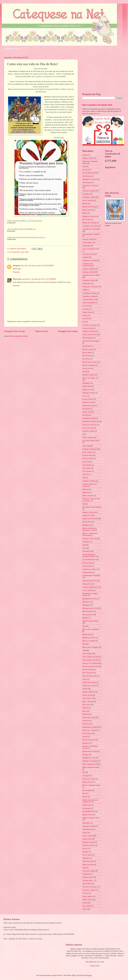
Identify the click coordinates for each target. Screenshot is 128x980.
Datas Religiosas (88, 338)
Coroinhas (86, 309)
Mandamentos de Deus (90, 599)
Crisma (85, 315)
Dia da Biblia (87, 346)
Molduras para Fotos (89, 638)
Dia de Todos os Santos (90, 362)
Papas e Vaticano (88, 702)
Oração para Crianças (89, 686)
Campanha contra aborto (90, 226)
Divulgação (86, 383)
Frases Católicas (88, 452)
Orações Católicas (88, 692)
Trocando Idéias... (88, 881)
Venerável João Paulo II (90, 887)
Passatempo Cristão (89, 717)
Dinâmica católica (88, 375)
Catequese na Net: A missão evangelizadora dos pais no (26, 237)
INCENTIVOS (87, 522)
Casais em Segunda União (91, 249)
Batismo (85, 204)
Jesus (22, 252)
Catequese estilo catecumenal (88, 265)
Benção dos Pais (88, 210)
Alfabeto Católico (88, 158)
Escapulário (86, 409)
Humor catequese (88, 496)
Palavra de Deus (88, 695)
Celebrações (86, 284)
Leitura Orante (87, 566)
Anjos (84, 167)
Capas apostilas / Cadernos (91, 234)
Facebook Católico (88, 431)
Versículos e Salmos (89, 890)
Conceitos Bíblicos (89, 299)
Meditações (86, 602)
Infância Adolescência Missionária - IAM (90, 529)
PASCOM (86, 714)
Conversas (86, 306)
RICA (84, 794)
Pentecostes (86, 724)
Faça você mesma (88, 428)
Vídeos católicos (88, 900)
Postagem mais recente (15, 331)
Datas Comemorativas (90, 335)
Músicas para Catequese (90, 647)
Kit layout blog (87, 563)
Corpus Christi (87, 312)
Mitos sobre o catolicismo (91, 629)
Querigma (86, 755)
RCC (84, 772)
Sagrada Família (88, 815)
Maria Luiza (17, 279)
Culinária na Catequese (90, 325)
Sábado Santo (87, 805)
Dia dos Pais (86, 369)
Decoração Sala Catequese (91, 341)
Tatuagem (86, 852)
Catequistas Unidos (89, 280)
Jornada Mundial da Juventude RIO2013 (89, 556)
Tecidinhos (86, 858)
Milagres (85, 618)
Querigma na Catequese (90, 761)
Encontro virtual (88, 402)
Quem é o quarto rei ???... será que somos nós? (25, 220)
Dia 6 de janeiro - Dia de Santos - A (22, 229)
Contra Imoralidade (89, 303)
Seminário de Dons (89, 842)
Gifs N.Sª (85, 475)
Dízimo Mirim (87, 386)
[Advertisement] (103, 73)
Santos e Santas (87, 836)
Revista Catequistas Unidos (91, 785)
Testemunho (86, 874)
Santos (85, 833)
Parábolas (86, 708)
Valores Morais (87, 884)
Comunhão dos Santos (90, 293)
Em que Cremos (88, 399)
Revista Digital (87, 790)
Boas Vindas (86, 220)
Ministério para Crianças (90, 621)
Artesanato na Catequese (90, 186)
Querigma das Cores (89, 758)
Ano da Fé (86, 170)
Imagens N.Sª (87, 515)
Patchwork (86, 721)
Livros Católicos (88, 590)
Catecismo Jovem (88, 254)
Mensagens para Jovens (90, 608)
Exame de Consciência (90, 425)
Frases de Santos (88, 459)
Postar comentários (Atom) (19, 336)
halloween (86, 489)
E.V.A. (85, 396)
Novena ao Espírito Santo (91, 666)
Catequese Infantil (88, 272)
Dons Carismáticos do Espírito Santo (97, 105)
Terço (84, 868)
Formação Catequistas (90, 449)
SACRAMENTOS (88, 812)
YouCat (85, 909)
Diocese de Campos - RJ (90, 378)
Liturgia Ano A (87, 584)
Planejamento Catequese (90, 727)
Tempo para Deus (88, 865)
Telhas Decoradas (88, 861)
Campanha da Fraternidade (91, 229)
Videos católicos (88, 896)
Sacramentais (87, 808)
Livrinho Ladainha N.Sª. (90, 587)
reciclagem (86, 776)
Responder (16, 272)
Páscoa (85, 711)
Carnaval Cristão (88, 239)
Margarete (17, 266)
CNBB (85, 290)
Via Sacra (85, 893)
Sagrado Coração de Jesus (91, 818)
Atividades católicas (89, 197)
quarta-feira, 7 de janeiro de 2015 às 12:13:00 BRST (39, 279)
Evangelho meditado (89, 418)
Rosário (85, 797)
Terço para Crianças (89, 871)
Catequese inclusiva (89, 269)
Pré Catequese (87, 733)
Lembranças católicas (89, 569)
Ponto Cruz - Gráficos (89, 730)
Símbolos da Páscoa (89, 845)
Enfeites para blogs (89, 406)
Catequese (86, 257)
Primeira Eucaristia (89, 740)
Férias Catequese (88, 438)
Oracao (85, 679)
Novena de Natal (88, 670)
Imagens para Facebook (90, 519)
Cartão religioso (88, 243)
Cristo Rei (86, 319)
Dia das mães (87, 353)
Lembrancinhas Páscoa (90, 581)
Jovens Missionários (89, 560)
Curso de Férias (87, 328)
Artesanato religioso (89, 191)
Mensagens (86, 605)
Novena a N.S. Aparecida (91, 663)
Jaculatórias (86, 542)
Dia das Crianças (88, 349)
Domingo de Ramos (89, 393)
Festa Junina (86, 446)
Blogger (89, 975)
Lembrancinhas (87, 572)
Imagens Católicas (88, 512)
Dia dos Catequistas (89, 365)
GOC (84, 478)
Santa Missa (86, 823)
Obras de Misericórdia (90, 676)
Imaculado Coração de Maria (92, 507)
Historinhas (86, 492)
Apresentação (87, 182)
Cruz (84, 322)
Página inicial (41, 331)
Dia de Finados (87, 356)
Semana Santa (87, 839)
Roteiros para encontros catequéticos (90, 801)
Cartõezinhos (87, 246)
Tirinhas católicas (88, 877)
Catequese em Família (90, 261)
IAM (84, 504)
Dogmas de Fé (87, 390)
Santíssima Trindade (89, 826)
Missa (84, 626)
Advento (85, 155)
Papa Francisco (87, 698)
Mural (84, 644)
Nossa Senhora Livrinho (90, 660)
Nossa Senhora (87, 654)
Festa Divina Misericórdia (91, 441)
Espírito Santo (87, 412)
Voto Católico (87, 906)
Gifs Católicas (87, 471)
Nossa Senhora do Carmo (91, 657)
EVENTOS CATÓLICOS (91, 422)
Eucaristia (86, 415)
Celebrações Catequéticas (91, 287)
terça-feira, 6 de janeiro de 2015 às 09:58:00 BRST (38, 266)
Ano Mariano (87, 176)
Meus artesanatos (88, 615)
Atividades (86, 194)
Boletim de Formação (89, 223)
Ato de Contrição (88, 200)
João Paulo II (87, 551)
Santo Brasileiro (88, 829)
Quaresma (86, 743)
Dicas (84, 372)
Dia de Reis (16, 252)
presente (85, 737)
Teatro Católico (87, 855)
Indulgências (87, 525)
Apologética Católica (89, 179)
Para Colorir (86, 705)
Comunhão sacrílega (89, 296)
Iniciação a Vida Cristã (90, 539)
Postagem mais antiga (68, 331)
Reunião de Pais (88, 782)
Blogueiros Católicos (89, 216)
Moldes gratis (87, 634)
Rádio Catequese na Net (90, 764)
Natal (27, 252)
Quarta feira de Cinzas (90, 751)
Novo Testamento (88, 673)
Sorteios (85, 849)
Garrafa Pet (86, 462)
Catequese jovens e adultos (91, 275)
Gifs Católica (87, 468)
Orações (85, 689)
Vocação (85, 903)
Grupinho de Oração (89, 481)
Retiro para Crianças (89, 779)
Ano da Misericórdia (89, 173)
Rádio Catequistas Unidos (91, 767)
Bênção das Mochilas (89, 207)
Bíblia (84, 213)
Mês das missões (88, 611)
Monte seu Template (89, 641)
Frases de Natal (87, 455)
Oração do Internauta (89, 682)
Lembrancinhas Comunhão (91, 576)
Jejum (84, 545)
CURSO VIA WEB (89, 331)
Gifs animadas (87, 465)
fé (83, 434)
